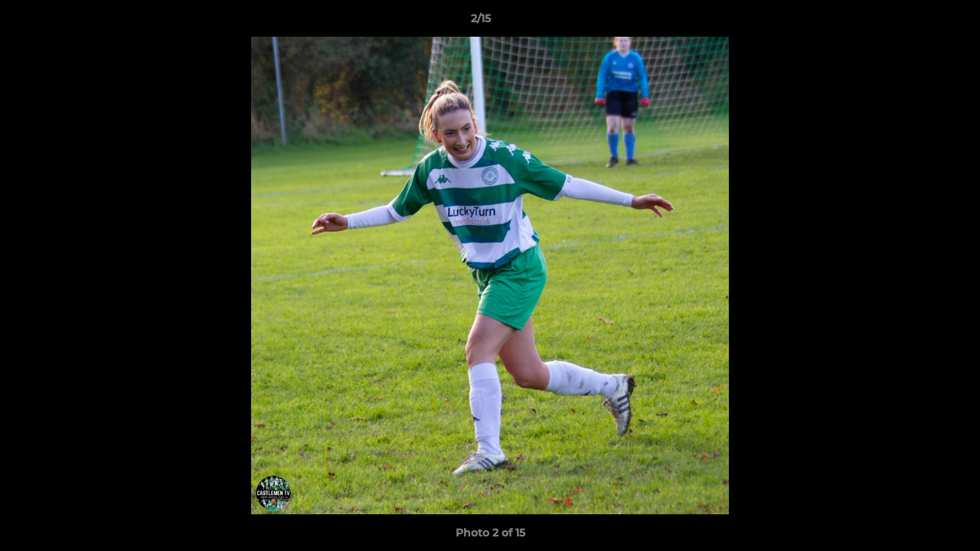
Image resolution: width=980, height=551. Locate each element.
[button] (916, 22)
